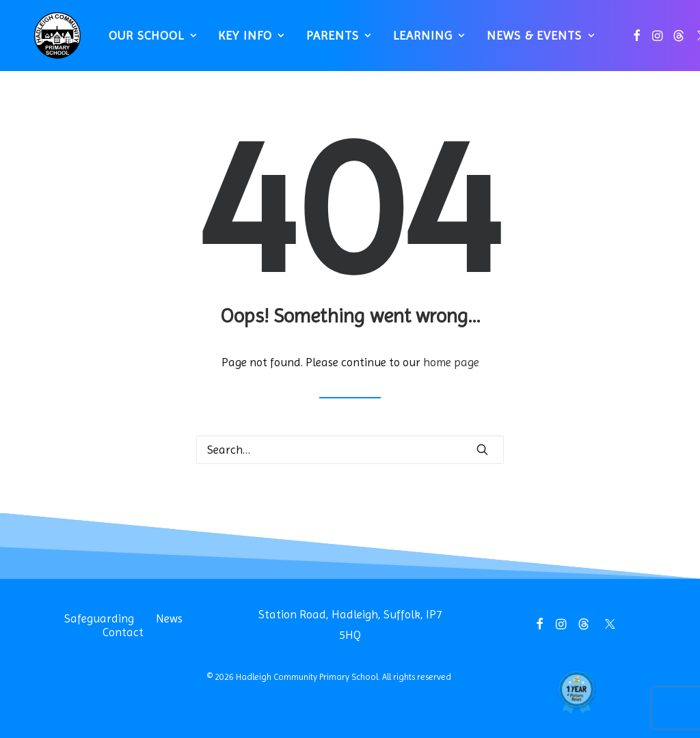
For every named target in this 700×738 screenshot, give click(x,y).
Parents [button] (333, 41)
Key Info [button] (245, 41)
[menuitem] (146, 41)
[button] (630, 41)
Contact (123, 632)
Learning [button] (423, 41)
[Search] (350, 450)
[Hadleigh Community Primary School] (51, 41)
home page (451, 362)
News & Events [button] (534, 41)
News (169, 618)
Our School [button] (146, 41)
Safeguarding (99, 618)
